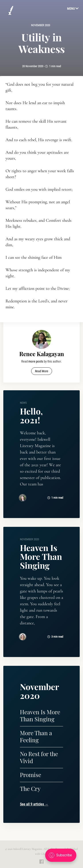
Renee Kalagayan (42, 354)
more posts (36, 361)
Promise (31, 775)
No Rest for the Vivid (39, 757)
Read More (42, 371)
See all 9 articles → (34, 804)
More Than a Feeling (36, 736)
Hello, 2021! (31, 415)
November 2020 (41, 25)
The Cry (30, 789)
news (23, 403)
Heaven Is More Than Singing (41, 556)
